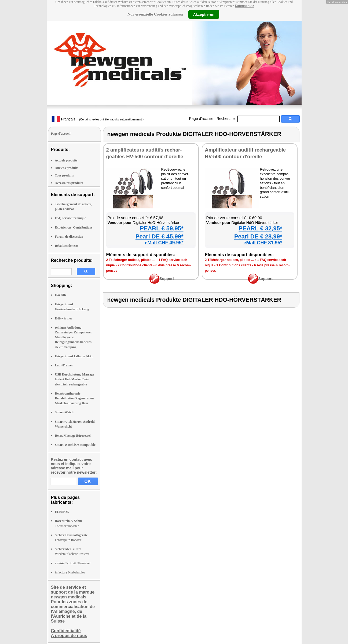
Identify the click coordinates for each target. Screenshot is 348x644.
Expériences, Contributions (74, 227)
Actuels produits (66, 160)
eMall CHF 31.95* (263, 243)
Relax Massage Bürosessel (73, 436)
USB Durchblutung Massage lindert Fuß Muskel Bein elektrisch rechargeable (75, 379)
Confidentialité (66, 631)
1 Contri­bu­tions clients (234, 265)
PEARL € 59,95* (162, 228)
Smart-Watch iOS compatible (75, 445)
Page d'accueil (201, 119)
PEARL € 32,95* (260, 228)
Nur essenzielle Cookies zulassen (155, 14)
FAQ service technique (71, 218)
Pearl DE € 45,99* (160, 236)
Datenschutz (245, 6)
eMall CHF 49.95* (164, 243)
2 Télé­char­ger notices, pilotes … (131, 260)
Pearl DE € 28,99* (258, 236)
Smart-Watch (64, 412)
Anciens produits (67, 168)
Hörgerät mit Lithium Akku (74, 356)
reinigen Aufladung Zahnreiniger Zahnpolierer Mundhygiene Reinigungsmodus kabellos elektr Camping (74, 337)
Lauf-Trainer (64, 365)
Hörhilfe (61, 295)
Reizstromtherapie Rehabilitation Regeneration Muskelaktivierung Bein (74, 398)
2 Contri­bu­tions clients (135, 265)
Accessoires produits (69, 183)
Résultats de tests (67, 246)
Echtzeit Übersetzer (73, 563)
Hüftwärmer (64, 318)
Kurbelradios (70, 572)
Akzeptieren (204, 14)
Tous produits (64, 175)
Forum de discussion (69, 237)
